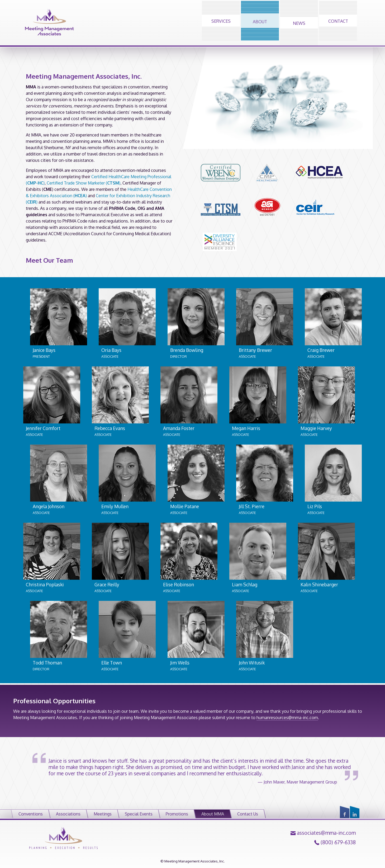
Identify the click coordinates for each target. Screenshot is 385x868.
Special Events (139, 814)
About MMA (213, 814)
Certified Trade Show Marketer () (84, 183)
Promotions (177, 814)
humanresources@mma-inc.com (287, 718)
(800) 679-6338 (338, 842)
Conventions (31, 814)
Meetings (103, 814)
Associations (68, 814)
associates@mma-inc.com (326, 833)
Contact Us (248, 814)
